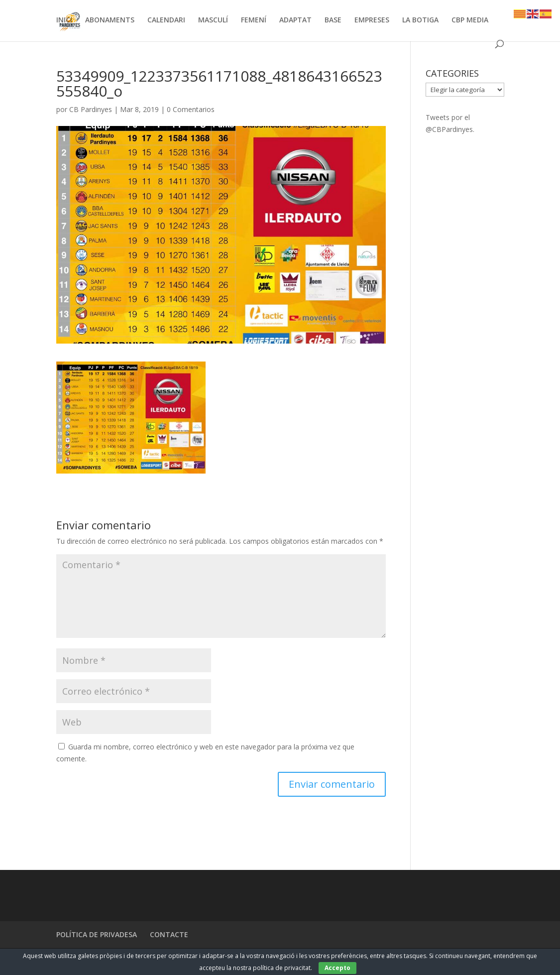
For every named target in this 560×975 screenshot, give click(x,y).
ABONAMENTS (110, 20)
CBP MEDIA (470, 20)
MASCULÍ (213, 20)
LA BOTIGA (420, 20)
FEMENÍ (254, 20)
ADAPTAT (295, 20)
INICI (64, 20)
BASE (333, 20)
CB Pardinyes (91, 109)
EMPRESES (372, 20)
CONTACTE (169, 934)
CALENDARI (166, 20)
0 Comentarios (191, 109)
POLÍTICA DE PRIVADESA (97, 934)
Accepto (337, 968)
